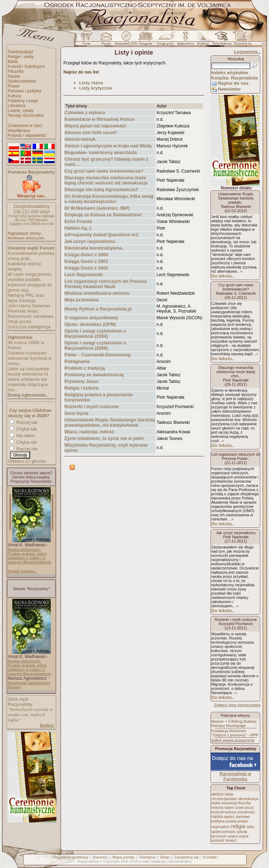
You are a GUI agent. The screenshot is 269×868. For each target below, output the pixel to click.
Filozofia (16, 71)
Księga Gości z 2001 (86, 261)
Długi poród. (20, 321)
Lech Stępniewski (84, 275)
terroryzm (219, 836)
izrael (240, 807)
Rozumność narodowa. (31, 316)
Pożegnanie (77, 361)
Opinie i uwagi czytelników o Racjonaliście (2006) (95, 345)
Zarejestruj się (187, 857)
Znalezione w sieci (25, 126)
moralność (246, 812)
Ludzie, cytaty (20, 111)
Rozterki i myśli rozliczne (92, 407)
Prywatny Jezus (82, 381)
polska (231, 821)
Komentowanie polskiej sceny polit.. (31, 256)
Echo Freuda (78, 221)
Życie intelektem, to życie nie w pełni (104, 438)
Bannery (100, 857)
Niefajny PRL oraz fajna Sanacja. (26, 298)
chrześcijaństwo (224, 799)
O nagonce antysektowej (91, 318)
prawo (243, 821)
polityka (218, 821)
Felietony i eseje (23, 101)
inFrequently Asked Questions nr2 (101, 235)
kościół (217, 812)
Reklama (147, 857)
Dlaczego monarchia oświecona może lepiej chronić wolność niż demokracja (106, 180)
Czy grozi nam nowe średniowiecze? (104, 171)
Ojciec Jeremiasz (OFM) (90, 324)
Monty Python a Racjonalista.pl (98, 309)
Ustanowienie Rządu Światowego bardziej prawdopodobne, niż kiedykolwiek (110, 422)
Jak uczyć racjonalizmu (90, 241)
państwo (243, 817)
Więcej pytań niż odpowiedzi (95, 126)
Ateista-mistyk (80, 139)
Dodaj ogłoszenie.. (28, 395)
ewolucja (229, 803)
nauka (217, 817)
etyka (216, 803)
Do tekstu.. (223, 276)
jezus (250, 807)
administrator (180, 861)
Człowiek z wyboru (85, 113)
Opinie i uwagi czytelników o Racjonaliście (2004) (95, 334)
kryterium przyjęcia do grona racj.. (30, 287)
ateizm (217, 794)
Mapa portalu (124, 857)
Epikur (47, 725)
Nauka (14, 76)
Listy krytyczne (96, 88)
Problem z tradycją (85, 368)
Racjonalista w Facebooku (235, 776)
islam (229, 807)
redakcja (158, 861)
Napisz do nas (233, 83)
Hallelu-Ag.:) (78, 228)
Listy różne (91, 83)
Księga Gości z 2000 (86, 255)
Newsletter (229, 89)
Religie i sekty (21, 57)
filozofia (244, 803)
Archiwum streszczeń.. (27, 238)
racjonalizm (220, 827)
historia (217, 807)
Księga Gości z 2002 (86, 268)
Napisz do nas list (81, 72)
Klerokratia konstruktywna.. (94, 248)
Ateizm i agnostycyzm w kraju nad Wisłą (108, 146)
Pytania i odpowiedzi (27, 135)
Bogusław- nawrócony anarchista (101, 152)
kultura (230, 812)
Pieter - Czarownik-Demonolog (98, 355)
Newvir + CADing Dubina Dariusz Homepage (234, 723)
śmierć (231, 840)
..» (240, 271)
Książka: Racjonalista (234, 78)
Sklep (165, 857)
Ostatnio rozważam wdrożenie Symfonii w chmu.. (30, 358)
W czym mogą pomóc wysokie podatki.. (30, 277)
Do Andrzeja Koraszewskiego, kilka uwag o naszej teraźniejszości (109, 199)
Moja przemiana (82, 300)
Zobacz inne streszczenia (237, 705)
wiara (233, 836)
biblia (229, 794)
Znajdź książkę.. (22, 571)
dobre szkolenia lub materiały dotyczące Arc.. (28, 384)
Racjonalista (88, 861)
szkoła (242, 832)
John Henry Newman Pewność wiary (29, 308)
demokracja (248, 799)
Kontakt (210, 857)
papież (229, 817)
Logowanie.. (247, 52)
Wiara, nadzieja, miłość (89, 432)
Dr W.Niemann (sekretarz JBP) (97, 208)
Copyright (111, 861)
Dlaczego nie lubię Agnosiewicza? (101, 190)
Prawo (14, 86)
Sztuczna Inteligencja (29, 327)
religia (238, 826)
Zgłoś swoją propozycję (233, 740)
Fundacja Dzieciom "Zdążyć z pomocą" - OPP (235, 733)
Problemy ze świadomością (94, 375)
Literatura (17, 106)
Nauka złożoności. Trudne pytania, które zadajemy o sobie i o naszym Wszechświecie (29, 556)
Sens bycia (76, 413)
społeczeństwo (223, 832)
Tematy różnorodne (26, 115)
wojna (244, 836)
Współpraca (19, 131)
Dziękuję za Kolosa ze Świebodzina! (103, 215)
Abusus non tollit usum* (91, 132)
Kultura (14, 96)
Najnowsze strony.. (25, 233)
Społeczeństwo (22, 81)
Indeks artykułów (230, 73)
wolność (218, 840)
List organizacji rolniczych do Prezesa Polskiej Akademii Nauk (106, 284)
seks (250, 827)
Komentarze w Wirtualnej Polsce (99, 119)
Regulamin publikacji (71, 857)
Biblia (13, 62)
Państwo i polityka (25, 91)
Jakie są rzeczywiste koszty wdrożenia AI (28, 371)
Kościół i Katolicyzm (26, 66)
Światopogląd (20, 52)
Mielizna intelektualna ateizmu (97, 293)
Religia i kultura (81, 388)
